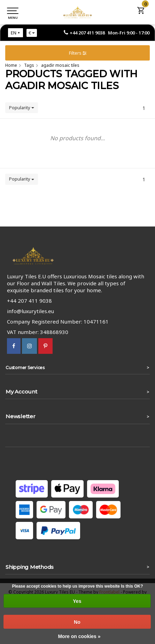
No (77, 622)
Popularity (22, 108)
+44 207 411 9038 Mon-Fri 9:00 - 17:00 (110, 33)
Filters (78, 53)
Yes (77, 601)
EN (14, 33)
